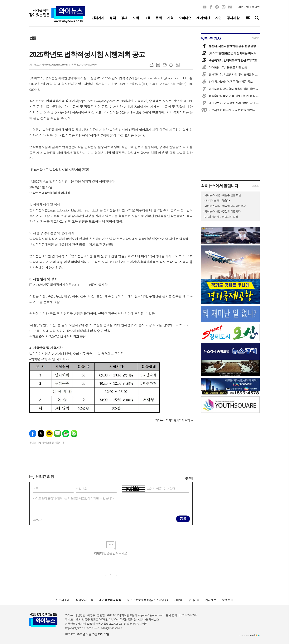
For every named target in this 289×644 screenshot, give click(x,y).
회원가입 (243, 7)
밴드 (74, 434)
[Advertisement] (111, 460)
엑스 (41, 434)
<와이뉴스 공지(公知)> (217, 201)
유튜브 (205, 7)
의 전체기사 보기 (172, 420)
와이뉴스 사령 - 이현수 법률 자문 (223, 195)
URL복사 (152, 65)
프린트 (171, 65)
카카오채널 (217, 7)
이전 (106, 575)
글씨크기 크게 (184, 65)
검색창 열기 (257, 18)
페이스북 (211, 7)
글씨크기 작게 (191, 65)
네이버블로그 (230, 7)
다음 (116, 575)
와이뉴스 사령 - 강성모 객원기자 (222, 211)
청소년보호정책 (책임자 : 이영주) (147, 600)
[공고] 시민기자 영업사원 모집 (221, 217)
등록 (183, 519)
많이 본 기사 (211, 38)
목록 (158, 65)
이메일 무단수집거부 (187, 600)
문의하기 (228, 600)
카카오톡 (49, 434)
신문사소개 (63, 600)
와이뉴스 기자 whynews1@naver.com (48, 65)
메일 (165, 65)
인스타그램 (224, 7)
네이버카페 (66, 434)
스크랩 (178, 65)
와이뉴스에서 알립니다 (219, 186)
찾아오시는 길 (84, 600)
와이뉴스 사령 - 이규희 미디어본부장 (225, 206)
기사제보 (211, 600)
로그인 (256, 7)
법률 (33, 38)
